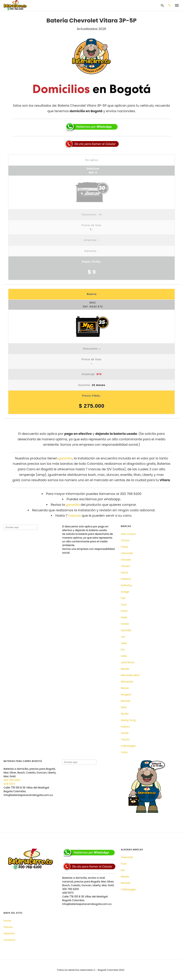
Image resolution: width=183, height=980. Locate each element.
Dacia (124, 572)
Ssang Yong (128, 720)
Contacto (9, 940)
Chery (125, 547)
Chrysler (126, 560)
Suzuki (125, 733)
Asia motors (128, 534)
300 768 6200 (12, 780)
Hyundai (126, 630)
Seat (124, 707)
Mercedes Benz (130, 675)
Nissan (125, 688)
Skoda (125, 714)
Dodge (125, 592)
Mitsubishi (127, 682)
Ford (124, 605)
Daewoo (126, 579)
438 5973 (9, 784)
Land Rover (128, 662)
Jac (123, 637)
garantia (65, 458)
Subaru (125, 727)
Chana (125, 540)
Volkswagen (128, 746)
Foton (124, 611)
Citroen (125, 566)
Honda (125, 624)
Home (7, 921)
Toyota (125, 739)
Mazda (125, 669)
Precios (8, 927)
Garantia (9, 933)
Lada (124, 656)
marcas (75, 516)
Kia (123, 650)
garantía (73, 505)
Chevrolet (127, 553)
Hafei (124, 617)
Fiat (123, 598)
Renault (126, 701)
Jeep (124, 643)
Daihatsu (126, 585)
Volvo (124, 752)
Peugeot (126, 694)
